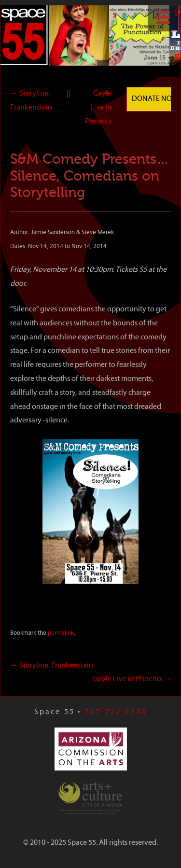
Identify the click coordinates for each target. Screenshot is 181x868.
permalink (61, 633)
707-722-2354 (116, 712)
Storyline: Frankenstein (52, 666)
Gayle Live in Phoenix (132, 679)
